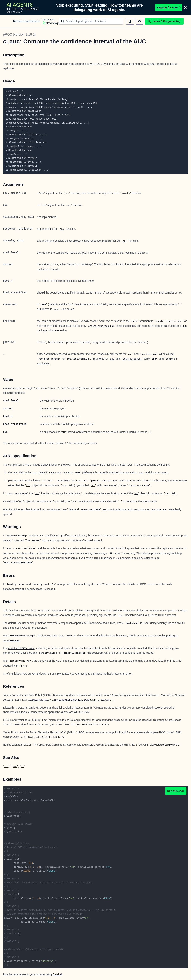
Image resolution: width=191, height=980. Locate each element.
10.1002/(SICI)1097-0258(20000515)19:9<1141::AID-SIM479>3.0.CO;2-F (71, 700)
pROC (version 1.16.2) (19, 35)
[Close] (186, 7)
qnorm (24, 666)
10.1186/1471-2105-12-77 (49, 737)
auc (69, 205)
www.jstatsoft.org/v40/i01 (164, 745)
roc (67, 193)
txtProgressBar (132, 359)
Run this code (176, 791)
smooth (126, 193)
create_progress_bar (168, 321)
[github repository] (140, 21)
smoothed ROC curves (21, 648)
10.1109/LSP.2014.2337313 (93, 725)
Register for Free (169, 7)
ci (22, 767)
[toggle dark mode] (130, 21)
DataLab (58, 974)
